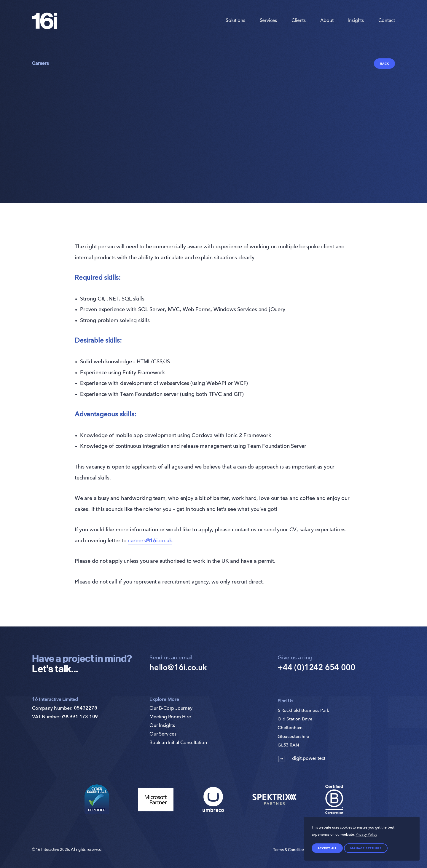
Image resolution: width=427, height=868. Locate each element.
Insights (356, 24)
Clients (299, 24)
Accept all (327, 848)
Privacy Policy (366, 835)
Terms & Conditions (290, 850)
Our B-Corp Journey (171, 709)
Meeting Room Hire (170, 717)
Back (385, 63)
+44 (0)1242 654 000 (316, 668)
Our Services (163, 734)
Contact (387, 24)
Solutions (235, 24)
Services (269, 24)
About (327, 24)
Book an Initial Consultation (178, 743)
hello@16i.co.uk (178, 668)
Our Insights (162, 726)
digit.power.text (301, 759)
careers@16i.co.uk (150, 541)
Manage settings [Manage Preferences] (366, 848)
